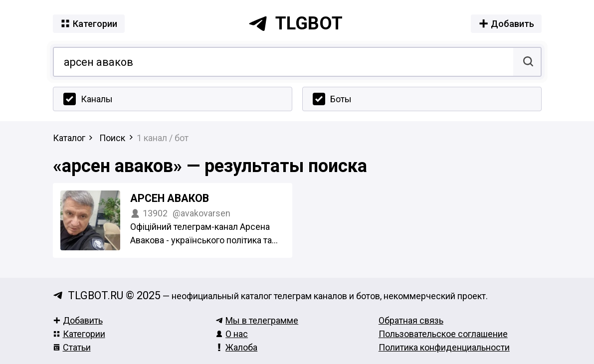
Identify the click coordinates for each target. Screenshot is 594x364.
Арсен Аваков (170, 198)
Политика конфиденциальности (444, 347)
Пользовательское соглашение (443, 334)
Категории (79, 334)
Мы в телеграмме (257, 320)
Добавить (78, 320)
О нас (232, 334)
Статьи (72, 347)
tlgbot (295, 23)
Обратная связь (411, 320)
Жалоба (236, 347)
